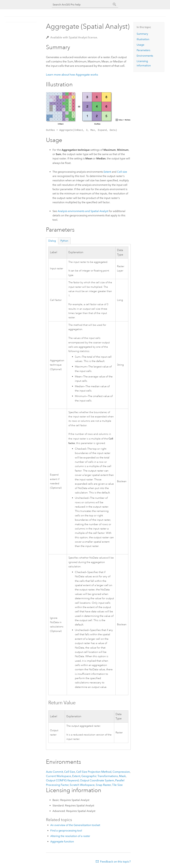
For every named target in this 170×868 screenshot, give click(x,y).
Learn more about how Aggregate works (72, 75)
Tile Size (117, 785)
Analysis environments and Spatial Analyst (83, 211)
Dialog (52, 241)
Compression (121, 772)
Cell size (122, 172)
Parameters (143, 50)
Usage (140, 45)
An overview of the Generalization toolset (75, 825)
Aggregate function (62, 842)
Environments (145, 56)
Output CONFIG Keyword (62, 780)
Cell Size (70, 772)
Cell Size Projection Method (94, 772)
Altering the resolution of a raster (70, 836)
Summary (142, 34)
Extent (107, 172)
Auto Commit (54, 772)
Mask (122, 776)
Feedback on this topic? (115, 862)
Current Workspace (59, 776)
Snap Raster (103, 785)
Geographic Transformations (100, 776)
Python (64, 241)
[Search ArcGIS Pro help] (82, 5)
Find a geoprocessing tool (66, 831)
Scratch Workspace (82, 785)
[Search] (115, 4)
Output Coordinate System (97, 780)
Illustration (143, 39)
